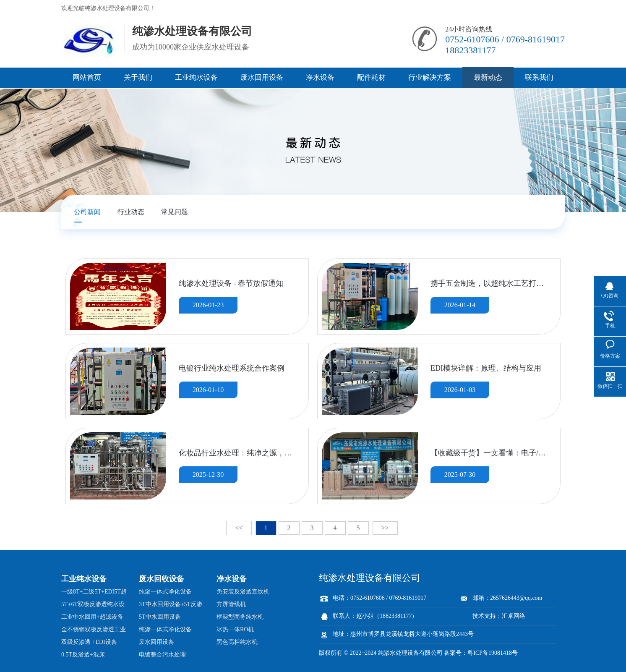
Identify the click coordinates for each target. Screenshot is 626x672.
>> (385, 528)
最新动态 (488, 77)
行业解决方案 (430, 77)
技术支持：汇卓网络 (499, 616)
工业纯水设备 (196, 77)
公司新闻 (87, 212)
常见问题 (175, 212)
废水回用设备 (262, 77)
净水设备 (320, 77)
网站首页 (87, 77)
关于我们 (138, 77)
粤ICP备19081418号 (493, 653)
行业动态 (131, 212)
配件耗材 (371, 77)
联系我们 (539, 77)
